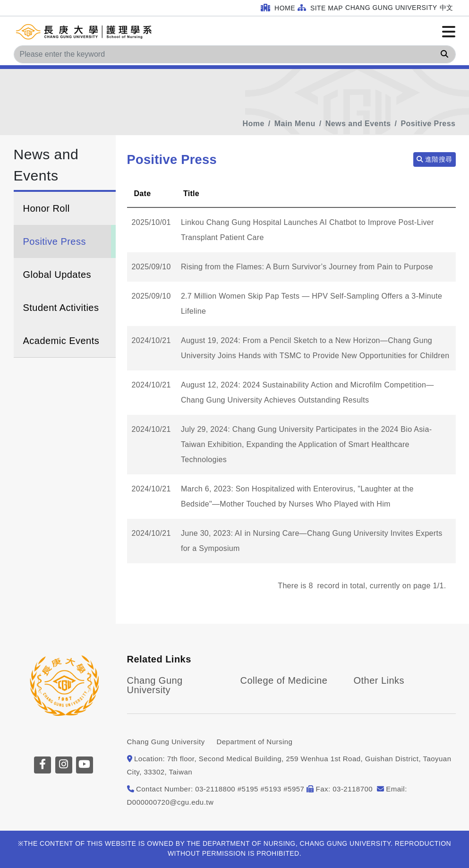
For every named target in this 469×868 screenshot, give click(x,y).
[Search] (235, 54)
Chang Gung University (391, 8)
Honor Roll (47, 208)
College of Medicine (284, 680)
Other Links (379, 680)
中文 (447, 8)
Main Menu (295, 124)
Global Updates (57, 275)
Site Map (320, 8)
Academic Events (61, 341)
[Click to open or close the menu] (449, 32)
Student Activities (61, 308)
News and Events (358, 124)
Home (278, 8)
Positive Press (428, 124)
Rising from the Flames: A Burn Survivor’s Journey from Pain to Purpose (307, 267)
